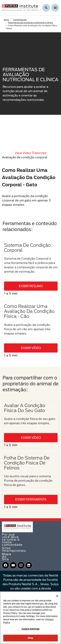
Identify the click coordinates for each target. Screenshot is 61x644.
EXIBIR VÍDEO (31, 348)
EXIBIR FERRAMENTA (31, 499)
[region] (30, 618)
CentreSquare (20, 20)
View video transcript (31, 153)
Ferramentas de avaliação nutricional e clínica (30, 23)
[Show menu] (55, 8)
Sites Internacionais (14, 549)
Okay (31, 638)
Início (6, 20)
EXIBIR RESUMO (31, 286)
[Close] (57, 596)
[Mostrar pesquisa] (46, 8)
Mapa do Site (7, 557)
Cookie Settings (30, 629)
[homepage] (20, 7)
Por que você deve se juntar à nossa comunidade (12, 540)
